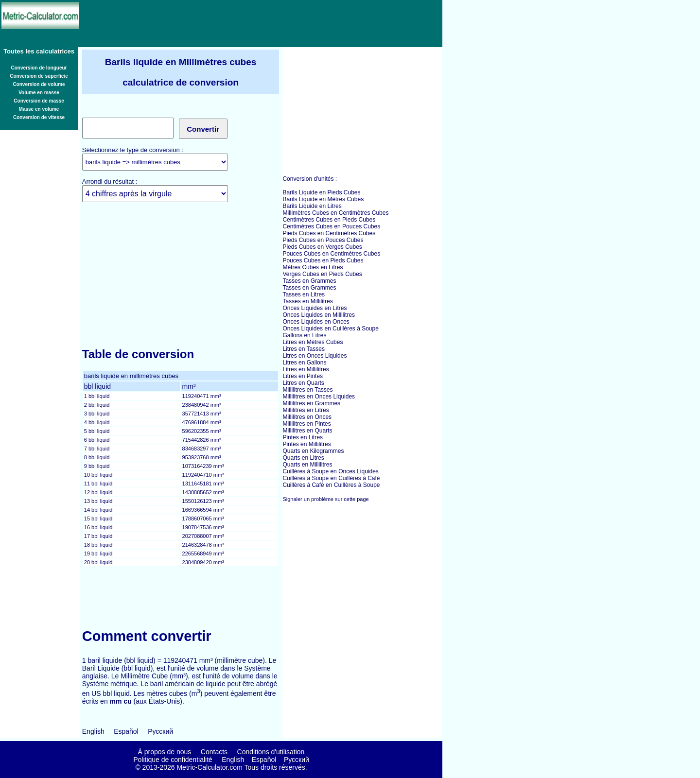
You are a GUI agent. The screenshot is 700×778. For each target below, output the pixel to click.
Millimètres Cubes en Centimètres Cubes (335, 213)
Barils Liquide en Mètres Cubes (323, 199)
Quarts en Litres (303, 458)
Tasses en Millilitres (307, 301)
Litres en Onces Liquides (315, 356)
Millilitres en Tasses (307, 390)
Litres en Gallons (304, 363)
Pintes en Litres (303, 437)
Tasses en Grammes (309, 281)
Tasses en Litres (304, 294)
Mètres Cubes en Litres (313, 267)
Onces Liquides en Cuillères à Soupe (330, 328)
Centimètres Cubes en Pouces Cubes (331, 226)
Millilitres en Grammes (311, 403)
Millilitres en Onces (307, 417)
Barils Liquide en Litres (312, 206)
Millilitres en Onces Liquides (319, 397)
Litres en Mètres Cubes (313, 342)
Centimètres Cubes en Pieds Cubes (329, 220)
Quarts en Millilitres (307, 465)
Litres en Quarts (303, 383)
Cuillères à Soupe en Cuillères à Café (331, 478)
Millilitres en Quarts (307, 431)
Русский (160, 731)
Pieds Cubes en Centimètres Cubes (329, 233)
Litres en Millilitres (306, 369)
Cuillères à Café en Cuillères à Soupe (331, 485)
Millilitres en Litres (306, 410)
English (93, 731)
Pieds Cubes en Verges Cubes (322, 247)
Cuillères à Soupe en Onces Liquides (330, 471)
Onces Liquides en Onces (316, 322)
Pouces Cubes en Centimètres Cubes (331, 254)
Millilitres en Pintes (306, 424)
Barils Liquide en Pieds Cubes (321, 192)
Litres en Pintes (303, 376)
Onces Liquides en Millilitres (319, 315)
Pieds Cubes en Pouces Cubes (323, 240)
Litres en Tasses (304, 349)
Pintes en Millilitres (306, 444)
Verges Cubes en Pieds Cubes (322, 274)
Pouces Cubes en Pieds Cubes (323, 260)
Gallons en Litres (304, 335)
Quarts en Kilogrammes (313, 451)
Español (126, 731)
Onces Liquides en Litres (315, 308)
